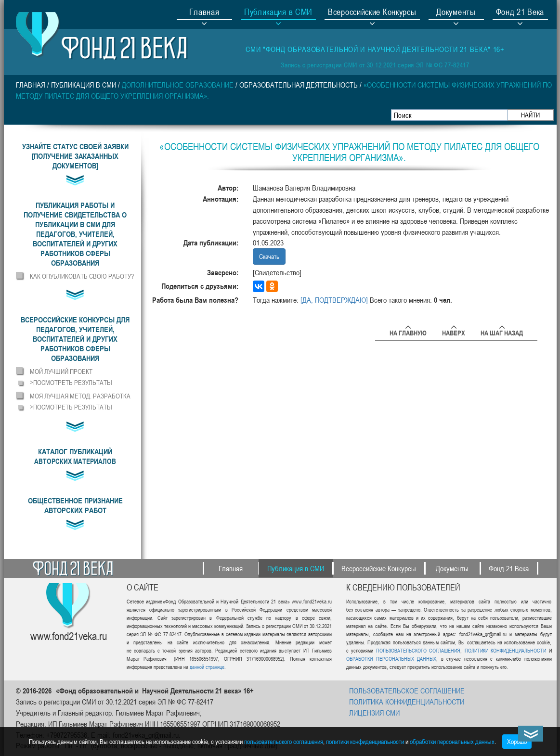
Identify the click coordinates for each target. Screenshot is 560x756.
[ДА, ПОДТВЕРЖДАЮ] (334, 300)
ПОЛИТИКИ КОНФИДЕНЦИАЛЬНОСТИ (505, 650)
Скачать (269, 256)
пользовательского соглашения (284, 741)
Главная (204, 13)
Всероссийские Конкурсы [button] (372, 13)
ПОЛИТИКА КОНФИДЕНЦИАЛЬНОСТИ (407, 702)
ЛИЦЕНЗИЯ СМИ (374, 713)
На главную (408, 331)
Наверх (454, 331)
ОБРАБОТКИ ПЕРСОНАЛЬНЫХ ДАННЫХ (391, 659)
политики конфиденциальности (365, 741)
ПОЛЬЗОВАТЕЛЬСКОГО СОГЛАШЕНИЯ (418, 650)
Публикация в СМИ (84, 85)
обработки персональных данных (452, 741)
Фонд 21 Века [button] (520, 13)
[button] (75, 234)
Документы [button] (456, 13)
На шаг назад (502, 331)
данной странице (207, 667)
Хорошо (517, 741)
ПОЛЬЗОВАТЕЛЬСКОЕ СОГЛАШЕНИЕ (407, 691)
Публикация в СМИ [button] (278, 13)
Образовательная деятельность (299, 85)
